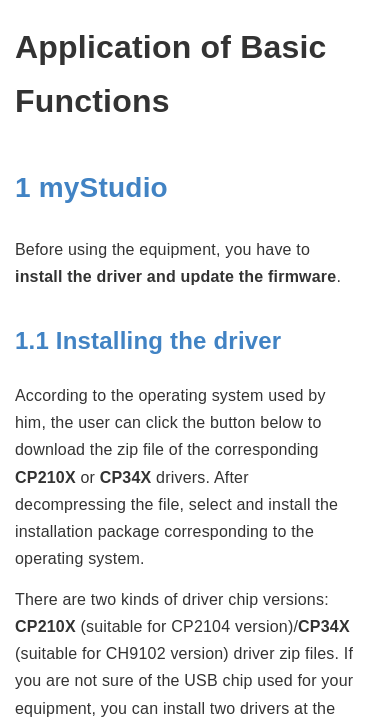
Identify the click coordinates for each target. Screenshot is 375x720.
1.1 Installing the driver (148, 340)
